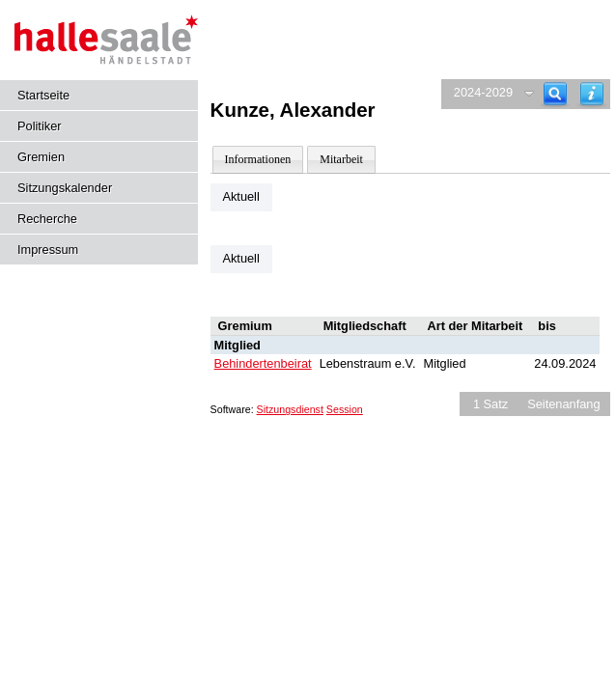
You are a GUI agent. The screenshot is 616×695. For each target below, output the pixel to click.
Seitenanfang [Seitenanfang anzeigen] (563, 404)
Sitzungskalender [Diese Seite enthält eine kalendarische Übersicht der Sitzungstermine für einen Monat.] (65, 188)
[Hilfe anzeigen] (592, 94)
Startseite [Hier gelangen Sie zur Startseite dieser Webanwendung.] (43, 95)
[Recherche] (555, 94)
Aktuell (240, 196)
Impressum (48, 250)
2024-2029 (483, 92)
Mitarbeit (341, 159)
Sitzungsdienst (290, 409)
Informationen (258, 159)
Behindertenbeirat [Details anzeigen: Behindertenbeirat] (263, 363)
